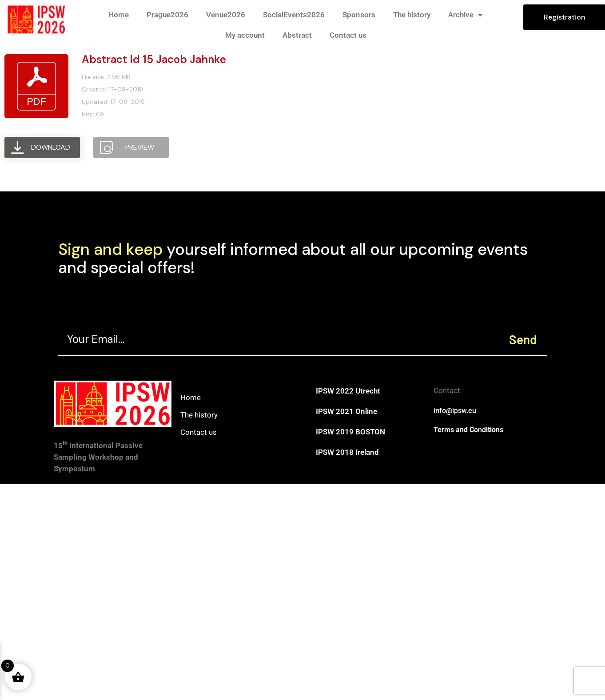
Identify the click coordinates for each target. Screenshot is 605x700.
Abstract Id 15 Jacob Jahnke (154, 59)
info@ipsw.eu (455, 411)
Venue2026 (226, 15)
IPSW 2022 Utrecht (348, 391)
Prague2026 (167, 15)
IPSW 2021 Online (346, 411)
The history (412, 15)
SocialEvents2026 (294, 15)
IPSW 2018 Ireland (347, 452)
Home (119, 15)
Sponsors (359, 15)
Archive (466, 15)
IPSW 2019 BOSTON (350, 432)
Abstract (297, 35)
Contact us (348, 35)
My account (245, 35)
